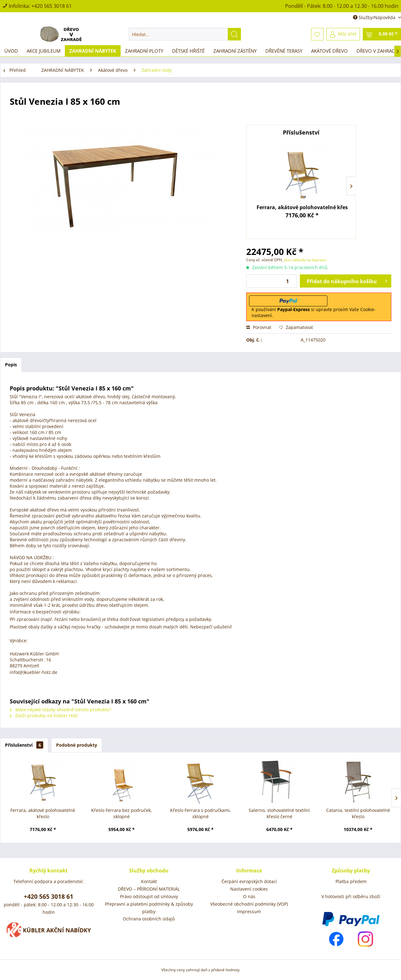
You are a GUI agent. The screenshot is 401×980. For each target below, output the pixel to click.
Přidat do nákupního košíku (347, 280)
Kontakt (149, 881)
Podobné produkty (77, 745)
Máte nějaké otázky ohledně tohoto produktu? (60, 710)
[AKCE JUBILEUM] (44, 51)
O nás (249, 896)
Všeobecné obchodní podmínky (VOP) (249, 904)
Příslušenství (24, 745)
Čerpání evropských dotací (249, 881)
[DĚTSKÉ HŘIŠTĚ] (188, 51)
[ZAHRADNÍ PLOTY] (144, 51)
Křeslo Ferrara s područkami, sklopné (200, 813)
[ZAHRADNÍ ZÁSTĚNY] (235, 51)
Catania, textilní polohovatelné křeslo (358, 813)
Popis (11, 365)
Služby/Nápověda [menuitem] (375, 17)
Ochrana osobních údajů (149, 919)
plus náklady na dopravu (305, 260)
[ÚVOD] (11, 51)
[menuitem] (185, 34)
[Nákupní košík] (382, 34)
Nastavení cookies (249, 889)
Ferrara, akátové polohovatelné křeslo (302, 207)
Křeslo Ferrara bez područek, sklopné (122, 813)
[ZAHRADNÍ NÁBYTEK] (93, 51)
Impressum (249, 911)
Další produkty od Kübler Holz (44, 715)
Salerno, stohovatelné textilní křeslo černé (279, 813)
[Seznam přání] (317, 34)
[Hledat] (234, 34)
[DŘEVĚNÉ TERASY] (284, 51)
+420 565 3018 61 (52, 6)
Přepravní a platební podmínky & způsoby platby (149, 908)
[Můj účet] (343, 34)
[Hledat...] (185, 34)
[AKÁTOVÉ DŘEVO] (329, 51)
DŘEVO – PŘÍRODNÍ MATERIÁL (149, 889)
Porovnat (259, 327)
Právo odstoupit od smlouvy (149, 896)
